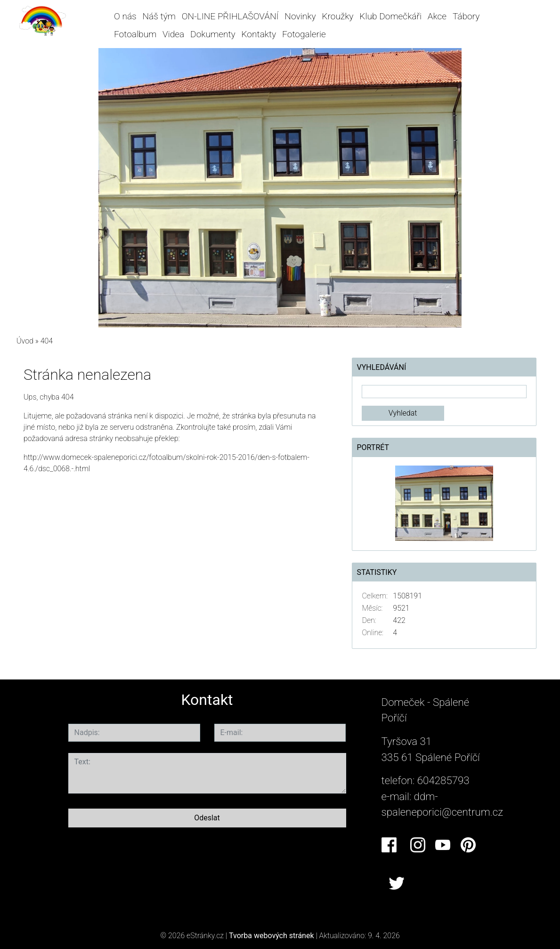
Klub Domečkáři (390, 16)
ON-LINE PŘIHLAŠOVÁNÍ (230, 16)
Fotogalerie (304, 34)
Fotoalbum (135, 34)
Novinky (300, 16)
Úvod (25, 341)
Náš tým (159, 16)
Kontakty (259, 34)
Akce (437, 16)
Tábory (466, 16)
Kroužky (337, 16)
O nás (125, 16)
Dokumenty (213, 34)
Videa (173, 34)
